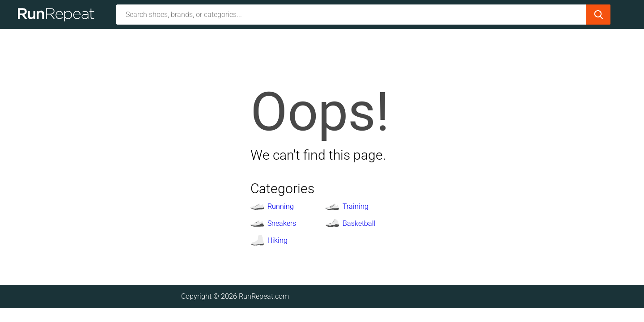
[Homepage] (59, 15)
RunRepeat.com (264, 296)
